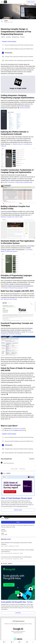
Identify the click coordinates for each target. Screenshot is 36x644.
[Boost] (27, 642)
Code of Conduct (14, 469)
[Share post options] (33, 642)
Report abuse (22, 469)
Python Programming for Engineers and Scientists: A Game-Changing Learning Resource (18, 552)
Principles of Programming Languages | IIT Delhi (15, 288)
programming (15, 37)
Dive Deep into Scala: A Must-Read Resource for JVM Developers (18, 558)
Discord (11, 430)
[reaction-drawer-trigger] (4, 642)
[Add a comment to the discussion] (19, 464)
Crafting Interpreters (25, 108)
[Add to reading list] (20, 642)
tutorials (22, 37)
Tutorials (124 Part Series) (9, 42)
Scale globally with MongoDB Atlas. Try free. (17, 602)
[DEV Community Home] (5, 2)
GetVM (6, 21)
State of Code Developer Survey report (17, 498)
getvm (3, 37)
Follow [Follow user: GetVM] (18, 522)
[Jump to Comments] (12, 642)
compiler (8, 37)
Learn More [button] (18, 613)
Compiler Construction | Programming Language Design (17, 182)
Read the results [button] (18, 510)
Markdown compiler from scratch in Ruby (12, 217)
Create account (31, 2)
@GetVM (22, 430)
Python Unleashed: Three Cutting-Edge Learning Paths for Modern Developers (18, 544)
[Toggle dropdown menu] (34, 473)
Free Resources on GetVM (18, 429)
